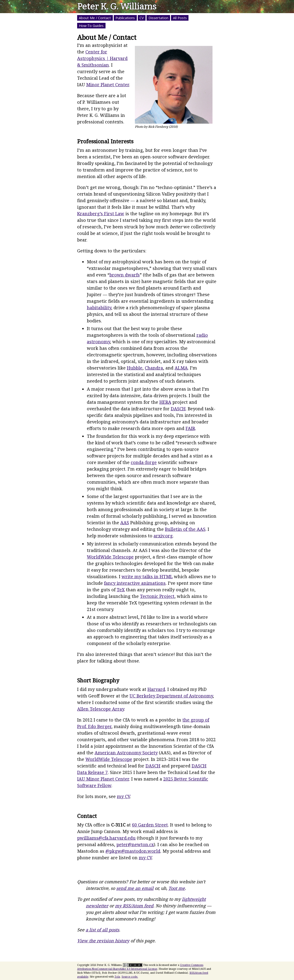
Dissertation (158, 18)
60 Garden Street (150, 825)
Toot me (177, 888)
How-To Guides (91, 26)
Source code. (130, 976)
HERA (165, 402)
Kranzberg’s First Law (101, 214)
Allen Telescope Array (101, 709)
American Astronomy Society (126, 753)
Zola (117, 976)
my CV (123, 796)
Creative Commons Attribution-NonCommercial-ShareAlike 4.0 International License (140, 967)
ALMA (181, 368)
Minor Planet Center (108, 85)
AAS (125, 523)
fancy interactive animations (135, 583)
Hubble (135, 368)
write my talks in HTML (147, 576)
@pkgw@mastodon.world (133, 851)
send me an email (135, 888)
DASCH (178, 409)
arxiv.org (163, 536)
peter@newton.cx (135, 844)
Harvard (156, 689)
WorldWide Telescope (110, 557)
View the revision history (103, 941)
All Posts (180, 18)
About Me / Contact (95, 18)
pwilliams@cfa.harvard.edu (106, 838)
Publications (125, 18)
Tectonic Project (157, 596)
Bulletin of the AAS (185, 529)
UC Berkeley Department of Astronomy (171, 696)
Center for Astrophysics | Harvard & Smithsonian (102, 58)
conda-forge (144, 462)
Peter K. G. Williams (117, 7)
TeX (121, 590)
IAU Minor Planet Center (103, 779)
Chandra (154, 368)
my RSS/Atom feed (134, 906)
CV (142, 18)
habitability (99, 308)
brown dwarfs (125, 275)
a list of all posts (102, 930)
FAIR (190, 428)
